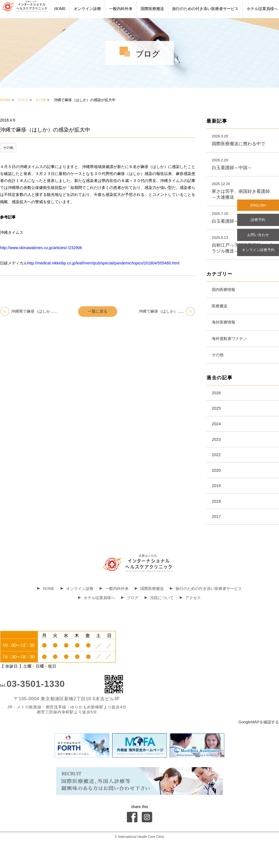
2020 (217, 482)
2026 (217, 400)
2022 (217, 466)
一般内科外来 (121, 9)
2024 (217, 433)
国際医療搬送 (152, 9)
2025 (217, 416)
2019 (217, 499)
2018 (217, 515)
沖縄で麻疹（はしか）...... (161, 311)
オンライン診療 (87, 9)
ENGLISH (258, 206)
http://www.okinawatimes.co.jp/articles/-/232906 (41, 248)
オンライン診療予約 (258, 254)
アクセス (190, 613)
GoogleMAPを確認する (259, 737)
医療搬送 (221, 309)
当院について (159, 613)
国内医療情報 (225, 292)
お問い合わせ (258, 238)
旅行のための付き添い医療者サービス (205, 9)
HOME (60, 9)
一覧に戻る (98, 311)
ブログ (23, 100)
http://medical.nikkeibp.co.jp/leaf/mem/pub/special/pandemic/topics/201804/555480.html (103, 263)
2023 (217, 449)
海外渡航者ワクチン (232, 344)
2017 (217, 532)
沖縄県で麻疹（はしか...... (34, 311)
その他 (41, 100)
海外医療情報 (225, 326)
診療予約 (258, 222)
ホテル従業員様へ (97, 613)
